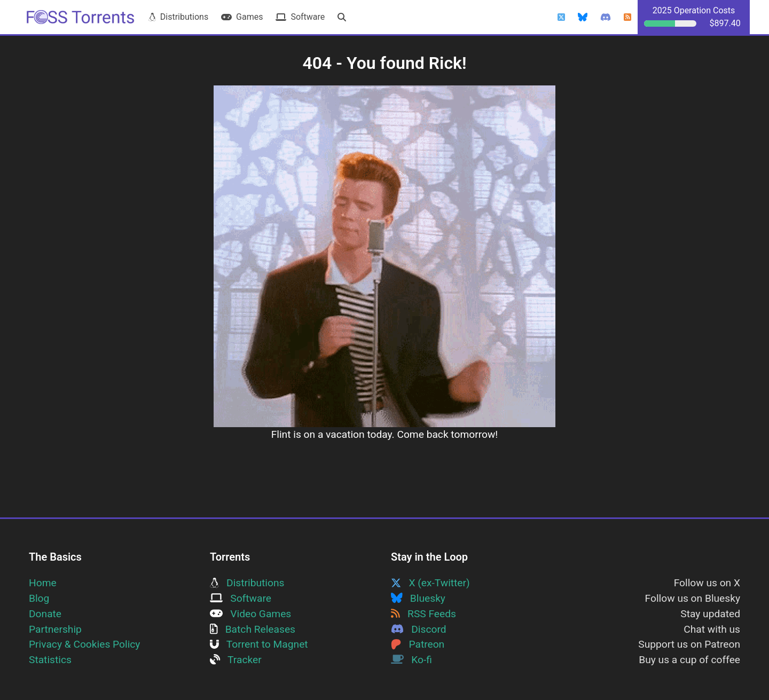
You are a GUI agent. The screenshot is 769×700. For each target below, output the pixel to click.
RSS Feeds (423, 614)
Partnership (55, 629)
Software (300, 17)
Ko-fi (411, 660)
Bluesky (418, 598)
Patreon (418, 644)
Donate (45, 614)
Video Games (250, 614)
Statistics (50, 660)
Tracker (236, 660)
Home (43, 583)
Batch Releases (253, 629)
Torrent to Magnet (259, 644)
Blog (39, 598)
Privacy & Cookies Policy (84, 644)
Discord (419, 629)
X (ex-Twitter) (430, 583)
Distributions (178, 17)
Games (242, 17)
